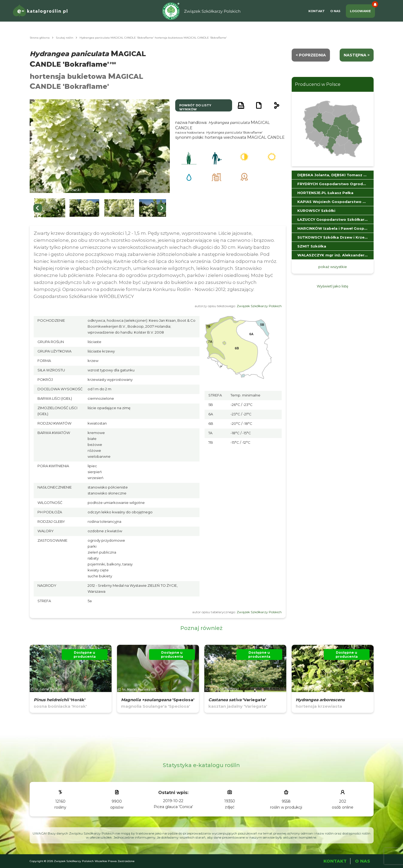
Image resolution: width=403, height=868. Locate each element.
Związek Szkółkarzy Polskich (259, 306)
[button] (50, 208)
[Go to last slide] (38, 208)
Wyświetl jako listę (333, 286)
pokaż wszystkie (333, 267)
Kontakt (317, 11)
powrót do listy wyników (195, 107)
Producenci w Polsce (318, 84)
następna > (357, 55)
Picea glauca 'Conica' (173, 807)
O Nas (335, 11)
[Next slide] (162, 208)
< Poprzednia (311, 55)
